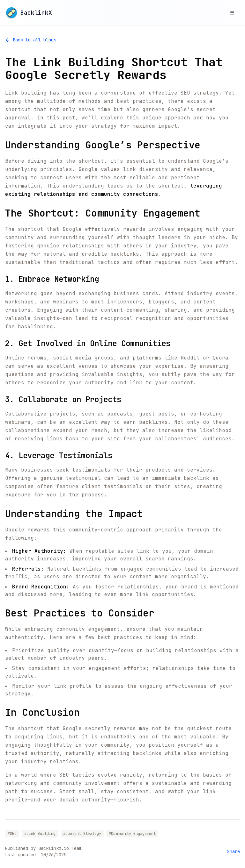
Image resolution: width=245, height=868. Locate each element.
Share (234, 851)
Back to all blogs (31, 40)
